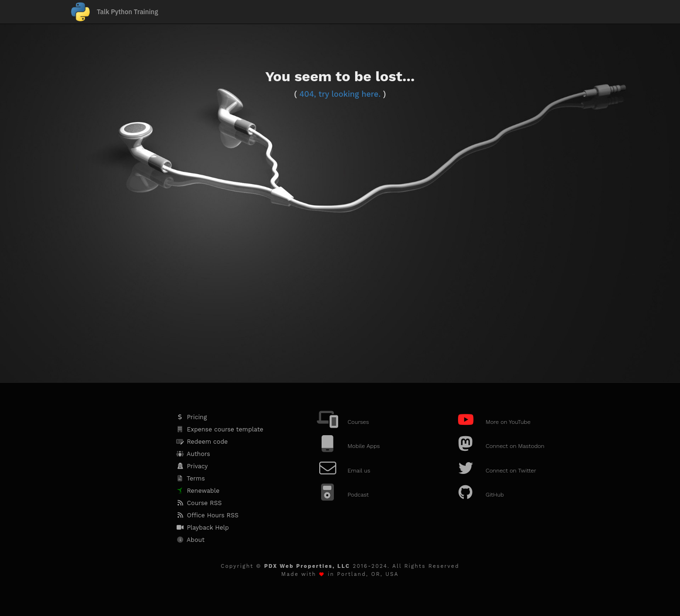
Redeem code (201, 442)
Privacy (191, 466)
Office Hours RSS (207, 515)
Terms (190, 478)
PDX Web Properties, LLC (307, 566)
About (190, 540)
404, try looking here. (340, 94)
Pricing (191, 417)
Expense (219, 429)
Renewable (197, 491)
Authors (193, 454)
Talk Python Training (127, 12)
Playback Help (202, 527)
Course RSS (198, 503)
